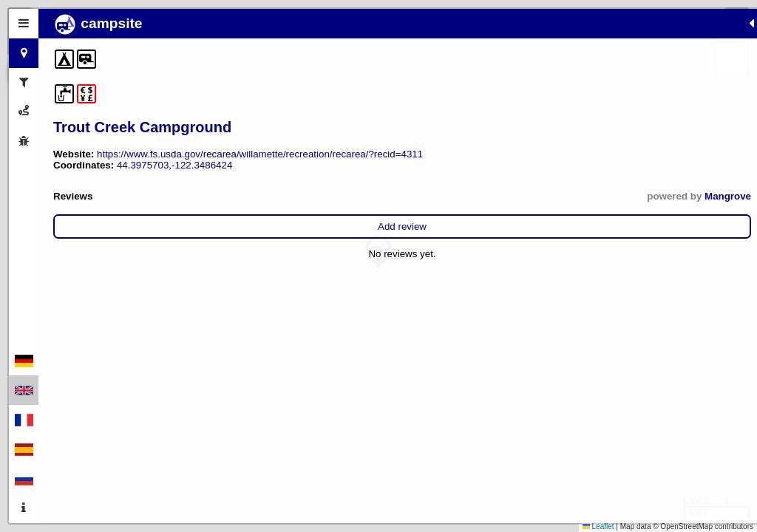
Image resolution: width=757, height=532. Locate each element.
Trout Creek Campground (142, 127)
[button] (378, 252)
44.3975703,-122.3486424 (174, 187)
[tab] (24, 24)
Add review (168, 249)
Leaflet (598, 526)
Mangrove (259, 218)
